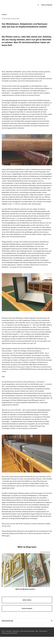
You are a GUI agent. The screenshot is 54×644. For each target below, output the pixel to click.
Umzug (22, 86)
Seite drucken (27, 608)
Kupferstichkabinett (11, 100)
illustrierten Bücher (44, 410)
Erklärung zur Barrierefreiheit (10, 633)
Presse (3, 631)
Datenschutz (16, 631)
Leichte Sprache (43, 631)
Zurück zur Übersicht (47, 5)
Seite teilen (27, 600)
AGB (37, 631)
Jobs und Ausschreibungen (27, 631)
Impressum (9, 631)
